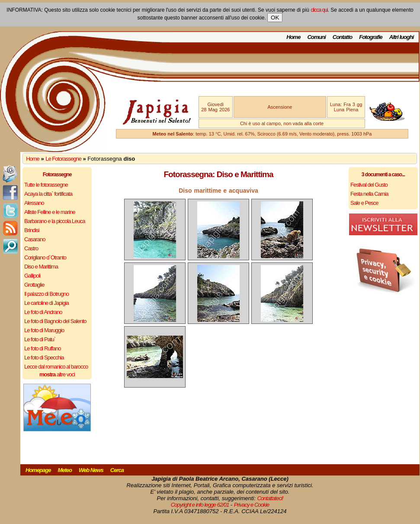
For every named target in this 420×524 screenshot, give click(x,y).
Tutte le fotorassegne (46, 185)
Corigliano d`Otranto (45, 257)
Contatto (342, 37)
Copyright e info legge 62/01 (200, 505)
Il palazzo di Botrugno (46, 294)
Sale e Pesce (364, 203)
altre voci (57, 374)
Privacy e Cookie (252, 505)
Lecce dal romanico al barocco (56, 367)
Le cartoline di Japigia (46, 303)
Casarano (35, 239)
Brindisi (32, 230)
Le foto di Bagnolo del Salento (55, 321)
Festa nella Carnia (369, 194)
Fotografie (371, 37)
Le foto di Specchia (44, 357)
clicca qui (319, 10)
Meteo (65, 470)
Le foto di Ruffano (42, 348)
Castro (31, 248)
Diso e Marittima (41, 267)
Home (293, 37)
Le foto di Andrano (43, 312)
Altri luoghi (402, 37)
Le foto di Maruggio (44, 330)
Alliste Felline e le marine (50, 212)
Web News (91, 470)
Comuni (316, 37)
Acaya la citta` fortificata (48, 194)
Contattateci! (270, 498)
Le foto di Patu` (40, 339)
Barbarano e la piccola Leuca (55, 221)
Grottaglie (34, 285)
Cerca (117, 470)
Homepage (38, 470)
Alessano (34, 203)
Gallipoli (32, 276)
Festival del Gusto (369, 185)
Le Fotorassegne (63, 159)
